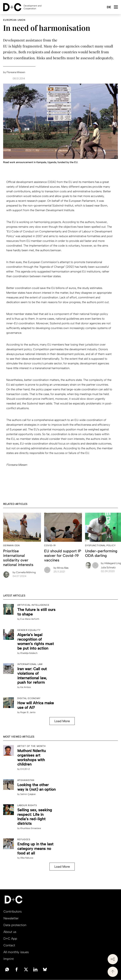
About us (10, 932)
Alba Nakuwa (27, 858)
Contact (9, 945)
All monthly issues (16, 952)
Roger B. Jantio (28, 712)
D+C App (10, 939)
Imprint (9, 959)
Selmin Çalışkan (28, 794)
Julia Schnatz (108, 567)
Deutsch (109, 7)
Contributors (13, 911)
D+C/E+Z (25, 769)
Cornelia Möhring (24, 572)
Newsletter (11, 918)
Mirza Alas (61, 568)
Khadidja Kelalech (29, 653)
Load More (62, 721)
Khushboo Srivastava (31, 828)
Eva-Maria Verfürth (30, 619)
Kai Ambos (26, 687)
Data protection (15, 925)
